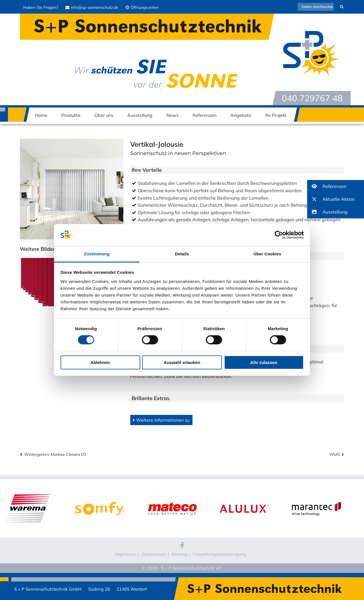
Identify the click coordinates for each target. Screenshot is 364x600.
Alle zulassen (264, 362)
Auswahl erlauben (182, 362)
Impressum (126, 554)
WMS (335, 454)
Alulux (244, 497)
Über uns (104, 115)
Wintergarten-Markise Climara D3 (55, 454)
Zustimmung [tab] (97, 254)
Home (41, 115)
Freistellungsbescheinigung (220, 554)
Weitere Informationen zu (163, 420)
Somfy (100, 497)
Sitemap (180, 554)
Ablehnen (100, 362)
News (172, 115)
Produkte (71, 115)
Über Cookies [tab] (267, 254)
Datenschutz (154, 554)
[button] (336, 186)
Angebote (241, 115)
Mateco (172, 497)
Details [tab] (182, 254)
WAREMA (28, 497)
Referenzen (204, 115)
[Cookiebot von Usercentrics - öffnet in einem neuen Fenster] (279, 235)
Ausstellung (140, 115)
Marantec (317, 497)
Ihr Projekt (276, 115)
